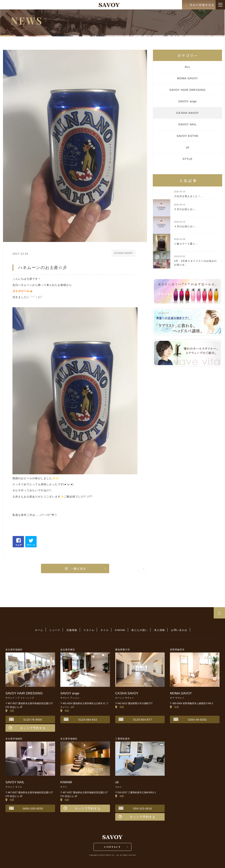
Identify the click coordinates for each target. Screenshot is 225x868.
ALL (187, 67)
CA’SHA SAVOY (187, 113)
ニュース (55, 630)
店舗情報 (72, 630)
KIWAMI (120, 630)
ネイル (105, 630)
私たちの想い (140, 630)
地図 (10, 711)
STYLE (188, 159)
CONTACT (113, 847)
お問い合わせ (179, 630)
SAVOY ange (187, 101)
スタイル (89, 630)
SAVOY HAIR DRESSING (187, 90)
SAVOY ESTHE (187, 136)
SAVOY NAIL (187, 124)
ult (188, 147)
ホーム (39, 630)
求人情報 (160, 630)
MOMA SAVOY (188, 78)
